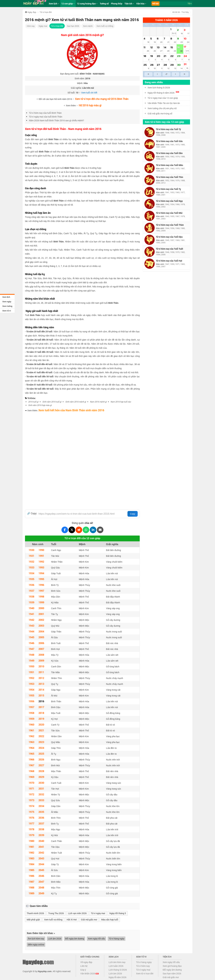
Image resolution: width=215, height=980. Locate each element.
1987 (31, 882)
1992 (41, 562)
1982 (31, 853)
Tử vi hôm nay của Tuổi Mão (170, 165)
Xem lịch (6, 297)
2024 (41, 748)
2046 (41, 876)
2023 (41, 742)
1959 (31, 719)
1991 (41, 556)
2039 (41, 835)
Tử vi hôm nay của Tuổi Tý (168, 129)
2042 (41, 853)
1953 (31, 684)
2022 (41, 736)
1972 (31, 794)
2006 (41, 643)
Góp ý (83, 970)
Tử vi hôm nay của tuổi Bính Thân (45, 113)
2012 (41, 678)
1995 (41, 579)
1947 (31, 649)
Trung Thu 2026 (56, 913)
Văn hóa (141, 4)
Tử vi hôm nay (143, 966)
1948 (31, 655)
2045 (41, 870)
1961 (31, 730)
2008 (41, 655)
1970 (31, 783)
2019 (41, 719)
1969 (31, 777)
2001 (41, 614)
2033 (41, 800)
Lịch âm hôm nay (117, 962)
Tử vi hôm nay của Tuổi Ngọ (169, 201)
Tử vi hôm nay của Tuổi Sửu (169, 141)
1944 (31, 631)
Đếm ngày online (36, 945)
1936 (31, 585)
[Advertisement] (82, 436)
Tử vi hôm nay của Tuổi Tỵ (168, 189)
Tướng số (104, 4)
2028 (41, 771)
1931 (31, 556)
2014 (41, 690)
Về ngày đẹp (86, 962)
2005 (41, 637)
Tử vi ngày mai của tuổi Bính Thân (46, 117)
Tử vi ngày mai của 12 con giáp (163, 98)
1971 (31, 789)
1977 (31, 823)
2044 (41, 864)
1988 (31, 887)
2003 (41, 626)
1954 (31, 690)
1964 (31, 748)
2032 (41, 794)
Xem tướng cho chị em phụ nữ (162, 108)
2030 (41, 783)
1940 (31, 608)
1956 (31, 701)
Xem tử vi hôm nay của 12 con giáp (164, 122)
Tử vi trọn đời (57, 26)
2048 (41, 887)
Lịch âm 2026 (55, 939)
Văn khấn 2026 (90, 973)
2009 (41, 660)
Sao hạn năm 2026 (172, 973)
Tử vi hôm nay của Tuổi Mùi (169, 213)
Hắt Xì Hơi (72, 920)
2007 (41, 649)
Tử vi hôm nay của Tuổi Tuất (170, 249)
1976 (31, 818)
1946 (31, 643)
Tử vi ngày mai (98, 913)
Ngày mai (43, 26)
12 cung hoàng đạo (87, 4)
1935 (31, 579)
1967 (31, 765)
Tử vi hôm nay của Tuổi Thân (170, 225)
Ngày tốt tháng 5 (118, 913)
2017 (41, 707)
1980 (31, 841)
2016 (41, 701)
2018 (41, 713)
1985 (31, 870)
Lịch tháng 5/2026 (118, 970)
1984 (31, 864)
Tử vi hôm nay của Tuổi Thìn (170, 177)
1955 (31, 695)
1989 (31, 893)
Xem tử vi (7, 311)
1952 (31, 678)
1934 (31, 573)
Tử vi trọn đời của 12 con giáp (82, 538)
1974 (31, 806)
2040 (41, 841)
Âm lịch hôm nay (36, 939)
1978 (31, 829)
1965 (31, 754)
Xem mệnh (88, 26)
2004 (41, 631)
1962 (31, 736)
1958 (31, 713)
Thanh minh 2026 (35, 913)
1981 (31, 847)
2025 (41, 754)
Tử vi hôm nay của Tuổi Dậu (169, 237)
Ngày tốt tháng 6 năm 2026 (163, 93)
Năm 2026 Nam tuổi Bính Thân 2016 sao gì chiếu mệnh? (57, 120)
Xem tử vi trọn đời (145, 973)
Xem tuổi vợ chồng (105, 26)
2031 (41, 789)
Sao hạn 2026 (73, 26)
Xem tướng (7, 306)
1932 (31, 562)
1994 (41, 573)
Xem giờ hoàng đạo (172, 966)
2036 (41, 818)
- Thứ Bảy (180, 12)
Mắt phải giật (33, 920)
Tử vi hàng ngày (117, 939)
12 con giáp (68, 4)
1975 (31, 812)
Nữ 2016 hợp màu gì (90, 105)
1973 (31, 800)
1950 (31, 666)
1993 (41, 567)
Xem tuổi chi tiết (89, 93)
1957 (31, 707)
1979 (31, 835)
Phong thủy (117, 4)
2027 (41, 765)
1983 (31, 858)
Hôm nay (31, 26)
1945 (31, 637)
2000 (41, 608)
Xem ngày (7, 302)
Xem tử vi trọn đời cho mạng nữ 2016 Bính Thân (102, 99)
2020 (41, 725)
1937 (31, 591)
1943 (31, 626)
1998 (41, 596)
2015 (41, 695)
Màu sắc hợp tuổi (110, 920)
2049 (41, 893)
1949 (31, 660)
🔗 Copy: (32, 513)
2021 (41, 730)
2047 (41, 882)
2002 (41, 620)
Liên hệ (84, 966)
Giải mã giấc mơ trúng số (160, 113)
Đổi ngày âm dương (75, 939)
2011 (41, 672)
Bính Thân (54, 139)
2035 (41, 812)
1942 (31, 620)
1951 (31, 672)
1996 (41, 585)
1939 (31, 602)
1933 (31, 567)
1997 (41, 591)
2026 (41, 759)
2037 (41, 823)
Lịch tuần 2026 (116, 966)
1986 (31, 876)
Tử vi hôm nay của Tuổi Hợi (169, 261)
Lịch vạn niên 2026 (77, 913)
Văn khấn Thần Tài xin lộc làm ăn (164, 103)
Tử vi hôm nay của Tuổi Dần (169, 153)
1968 (31, 771)
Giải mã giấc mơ (89, 920)
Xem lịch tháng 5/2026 (159, 88)
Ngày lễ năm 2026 (117, 977)
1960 (31, 725)
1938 (31, 596)
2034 (41, 806)
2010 (41, 666)
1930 (31, 550)
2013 (41, 684)
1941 (31, 614)
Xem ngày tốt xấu (96, 939)
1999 (41, 602)
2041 (41, 847)
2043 (41, 858)
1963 (31, 742)
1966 (31, 759)
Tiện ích (129, 4)
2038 (41, 829)
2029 (41, 777)
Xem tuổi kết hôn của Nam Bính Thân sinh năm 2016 (71, 410)
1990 (41, 550)
